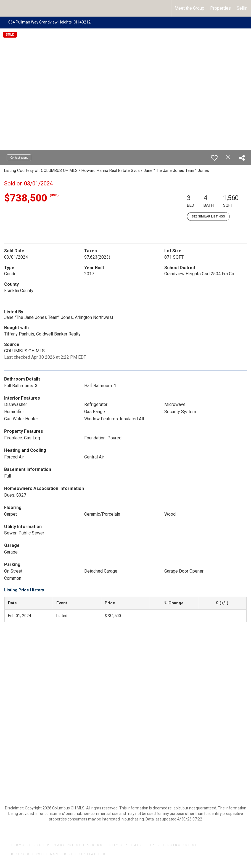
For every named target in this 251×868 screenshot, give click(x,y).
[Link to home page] (7, 8)
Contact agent (19, 158)
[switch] (214, 158)
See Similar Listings (208, 217)
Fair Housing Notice (174, 845)
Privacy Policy (64, 845)
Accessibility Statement (116, 845)
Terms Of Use (26, 845)
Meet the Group (189, 8)
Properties (220, 8)
